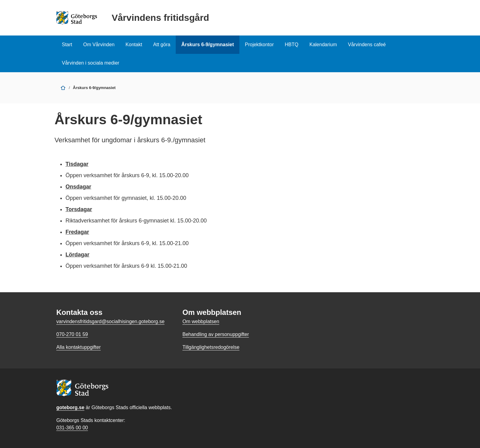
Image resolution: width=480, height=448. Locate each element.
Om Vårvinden (99, 45)
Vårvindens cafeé (367, 45)
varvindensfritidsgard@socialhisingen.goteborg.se (110, 321)
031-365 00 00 (72, 428)
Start (67, 45)
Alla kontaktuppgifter (79, 347)
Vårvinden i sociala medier (91, 63)
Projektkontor (259, 45)
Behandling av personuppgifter (216, 334)
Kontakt (134, 45)
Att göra (162, 45)
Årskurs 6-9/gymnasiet (208, 45)
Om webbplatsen (201, 321)
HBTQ (291, 45)
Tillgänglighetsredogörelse (211, 347)
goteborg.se (70, 407)
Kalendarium (323, 45)
